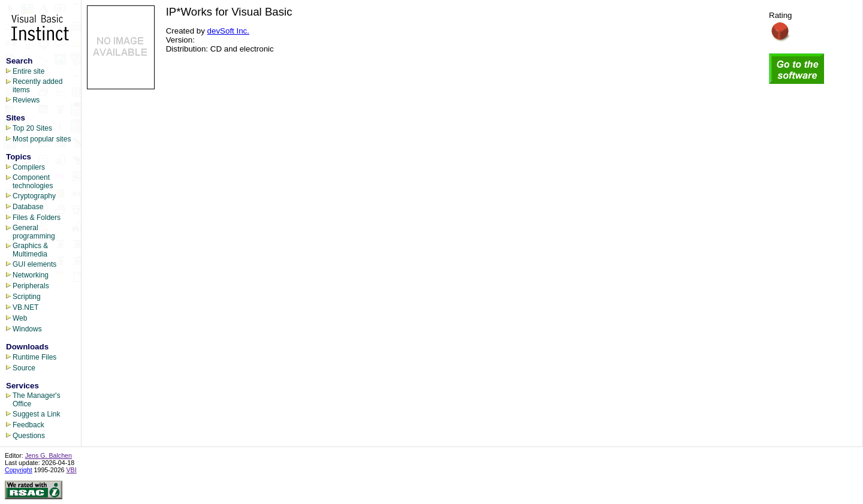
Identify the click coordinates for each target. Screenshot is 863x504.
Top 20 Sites (32, 128)
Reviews (26, 100)
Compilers (29, 167)
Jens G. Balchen (49, 455)
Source (24, 368)
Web (20, 318)
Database (28, 207)
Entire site (28, 71)
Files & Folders (37, 218)
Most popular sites (42, 139)
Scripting (27, 297)
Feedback (28, 425)
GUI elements (34, 264)
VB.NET (25, 307)
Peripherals (31, 286)
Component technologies (33, 182)
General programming (34, 232)
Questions (29, 436)
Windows (27, 329)
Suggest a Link (36, 414)
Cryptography (34, 196)
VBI (72, 470)
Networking (31, 275)
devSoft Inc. (228, 31)
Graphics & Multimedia (30, 250)
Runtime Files (34, 357)
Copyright (19, 470)
